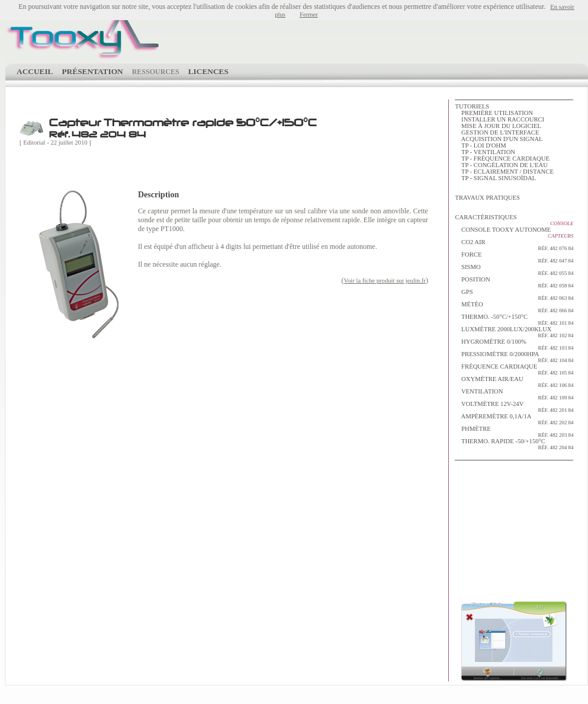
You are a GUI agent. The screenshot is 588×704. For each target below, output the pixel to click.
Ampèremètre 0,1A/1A (514, 419)
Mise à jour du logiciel (501, 126)
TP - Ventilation (488, 152)
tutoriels (472, 106)
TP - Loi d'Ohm (484, 145)
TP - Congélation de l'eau (505, 165)
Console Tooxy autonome (506, 230)
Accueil (35, 71)
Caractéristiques (486, 217)
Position (514, 282)
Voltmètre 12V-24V (514, 407)
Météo (514, 307)
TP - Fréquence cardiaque (505, 159)
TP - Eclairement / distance (507, 172)
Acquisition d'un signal (502, 139)
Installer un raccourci (503, 119)
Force (514, 257)
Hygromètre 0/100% (514, 345)
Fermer (309, 15)
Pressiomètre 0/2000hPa (514, 357)
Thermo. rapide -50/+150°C (514, 444)
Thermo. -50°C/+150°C (514, 320)
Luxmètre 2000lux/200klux (514, 332)
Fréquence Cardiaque (514, 369)
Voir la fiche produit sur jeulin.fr (385, 281)
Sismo (514, 270)
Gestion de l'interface (500, 132)
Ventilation (514, 394)
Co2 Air (514, 245)
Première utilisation (497, 113)
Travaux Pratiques (487, 198)
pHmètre (514, 432)
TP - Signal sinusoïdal (499, 178)
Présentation (92, 71)
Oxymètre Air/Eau (514, 382)
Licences (208, 71)
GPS (514, 295)
